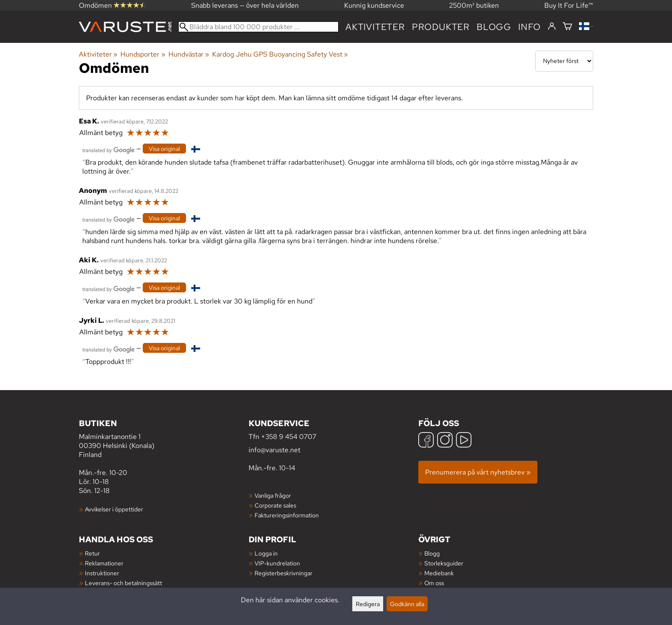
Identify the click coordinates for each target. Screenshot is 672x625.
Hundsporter (143, 54)
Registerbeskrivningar (283, 573)
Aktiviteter (375, 27)
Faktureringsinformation (287, 515)
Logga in (266, 553)
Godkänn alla (407, 604)
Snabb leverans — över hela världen (245, 5)
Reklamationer (104, 563)
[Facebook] (426, 441)
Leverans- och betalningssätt (123, 583)
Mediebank (439, 573)
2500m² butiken (474, 5)
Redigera (368, 604)
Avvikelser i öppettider (114, 509)
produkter (441, 27)
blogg (494, 27)
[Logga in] (552, 27)
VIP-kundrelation (277, 563)
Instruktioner (102, 573)
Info (529, 27)
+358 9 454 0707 (289, 437)
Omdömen (112, 5)
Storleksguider (444, 563)
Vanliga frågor (273, 495)
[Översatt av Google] (108, 149)
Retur (92, 553)
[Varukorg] (567, 27)
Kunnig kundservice (374, 5)
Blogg (432, 553)
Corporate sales (275, 505)
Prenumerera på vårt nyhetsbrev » (478, 472)
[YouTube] (464, 441)
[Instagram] (445, 441)
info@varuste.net (274, 450)
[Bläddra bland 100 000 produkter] (258, 27)
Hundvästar (189, 54)
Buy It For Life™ (569, 5)
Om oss (434, 583)
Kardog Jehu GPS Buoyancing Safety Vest (280, 54)
